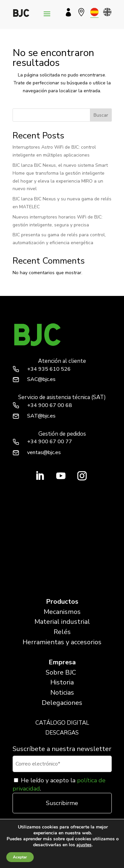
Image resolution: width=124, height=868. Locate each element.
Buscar (101, 115)
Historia (62, 682)
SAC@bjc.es (41, 379)
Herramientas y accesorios (62, 642)
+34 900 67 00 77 (50, 442)
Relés (62, 632)
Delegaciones (62, 703)
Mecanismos (62, 612)
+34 (49, 369)
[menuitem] (94, 12)
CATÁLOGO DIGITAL (62, 723)
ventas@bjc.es (44, 452)
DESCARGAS (62, 733)
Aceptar (20, 857)
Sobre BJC (61, 672)
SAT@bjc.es (41, 416)
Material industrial (62, 622)
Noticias (62, 693)
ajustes (84, 845)
